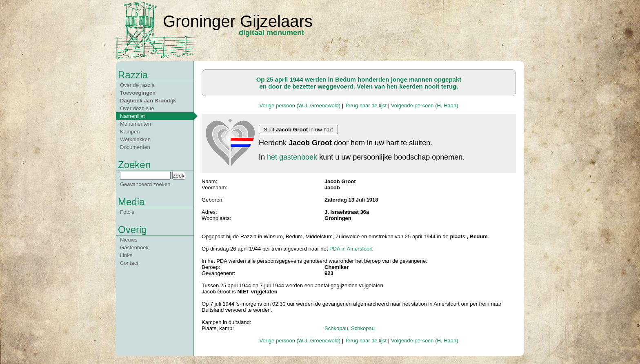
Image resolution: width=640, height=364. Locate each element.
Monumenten (136, 124)
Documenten (135, 147)
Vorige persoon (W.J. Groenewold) (300, 105)
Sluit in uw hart (298, 130)
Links (126, 255)
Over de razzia (137, 85)
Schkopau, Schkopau (350, 328)
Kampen (130, 132)
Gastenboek (134, 247)
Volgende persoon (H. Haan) (425, 105)
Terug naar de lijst (366, 105)
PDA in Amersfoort (351, 249)
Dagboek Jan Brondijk (148, 101)
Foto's (127, 212)
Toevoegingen (138, 93)
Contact (129, 263)
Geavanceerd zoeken (145, 184)
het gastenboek (292, 157)
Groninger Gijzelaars (238, 21)
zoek (179, 176)
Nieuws (129, 240)
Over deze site (137, 108)
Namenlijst (132, 116)
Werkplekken (135, 139)
